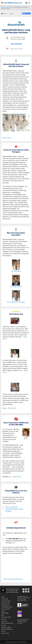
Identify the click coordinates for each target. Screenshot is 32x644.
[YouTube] (28, 589)
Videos (3, 611)
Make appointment (17, 49)
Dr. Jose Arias (16, 271)
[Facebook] (26, 13)
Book (3, 615)
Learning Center (6, 601)
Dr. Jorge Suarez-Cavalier (16, 302)
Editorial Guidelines (7, 629)
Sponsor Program (6, 627)
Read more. (13, 408)
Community (5, 599)
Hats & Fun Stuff (6, 617)
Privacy (3, 631)
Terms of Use (5, 633)
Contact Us (4, 621)
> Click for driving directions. (13, 579)
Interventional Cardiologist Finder (7, 606)
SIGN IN (12, 14)
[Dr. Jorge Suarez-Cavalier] (16, 296)
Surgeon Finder (6, 603)
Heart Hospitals (9, 7)
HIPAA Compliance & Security (7, 624)
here (13, 543)
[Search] (29, 3)
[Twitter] (26, 589)
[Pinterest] (28, 592)
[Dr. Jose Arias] (16, 265)
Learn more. (7, 138)
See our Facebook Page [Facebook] (12, 592)
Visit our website (11, 507)
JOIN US (4, 14)
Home (3, 7)
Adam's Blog (5, 613)
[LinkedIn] (26, 592)
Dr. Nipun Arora (16, 287)
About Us (4, 619)
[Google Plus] (23, 592)
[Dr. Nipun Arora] (16, 280)
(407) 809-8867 (16, 44)
